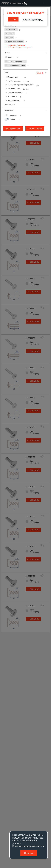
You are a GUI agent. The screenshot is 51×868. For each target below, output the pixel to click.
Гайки (10, 26)
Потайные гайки (14, 101)
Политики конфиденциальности (28, 846)
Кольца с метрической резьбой (20, 85)
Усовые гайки (13, 77)
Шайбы (10, 34)
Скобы (10, 38)
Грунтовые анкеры (15, 41)
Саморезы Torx (14, 89)
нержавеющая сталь (15, 61)
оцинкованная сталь (15, 65)
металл (10, 57)
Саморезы (12, 30)
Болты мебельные (15, 93)
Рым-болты (12, 97)
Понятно (29, 853)
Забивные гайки (14, 81)
